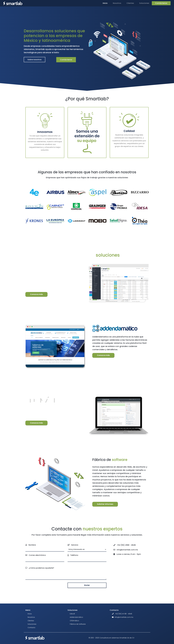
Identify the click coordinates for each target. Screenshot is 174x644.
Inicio (106, 3)
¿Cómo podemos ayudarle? (41, 568)
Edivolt (72, 614)
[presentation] (45, 585)
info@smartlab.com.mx (124, 617)
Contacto (31, 628)
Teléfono (74, 555)
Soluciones (32, 624)
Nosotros (117, 3)
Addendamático (76, 617)
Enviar (87, 585)
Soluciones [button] (144, 3)
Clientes (130, 3)
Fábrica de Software (78, 624)
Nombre (32, 545)
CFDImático (74, 621)
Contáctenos (161, 3)
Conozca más (36, 294)
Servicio (75, 545)
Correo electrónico (37, 555)
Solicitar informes (105, 504)
